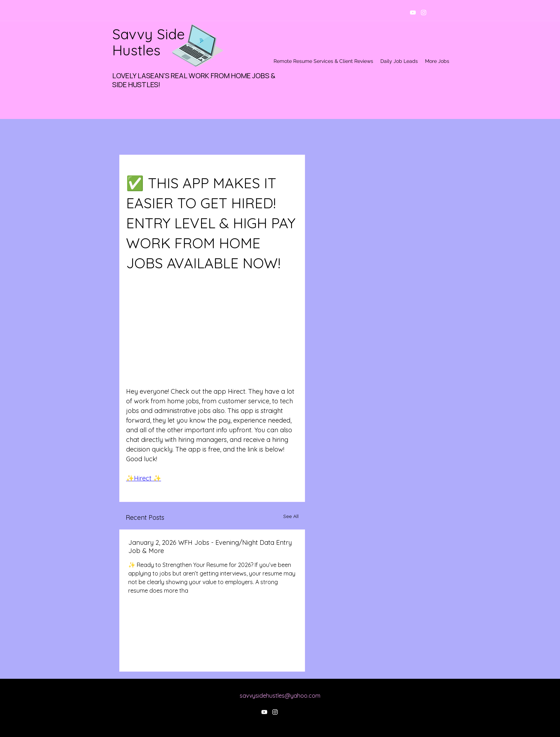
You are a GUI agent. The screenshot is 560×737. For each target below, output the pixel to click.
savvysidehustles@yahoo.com (280, 696)
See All (291, 516)
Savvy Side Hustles (148, 42)
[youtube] (413, 13)
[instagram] (424, 13)
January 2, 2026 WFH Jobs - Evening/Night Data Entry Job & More (210, 547)
